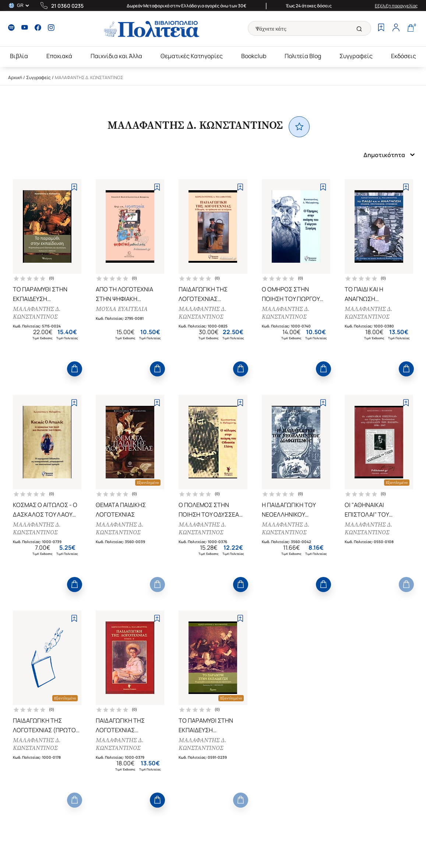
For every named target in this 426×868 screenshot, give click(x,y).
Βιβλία (19, 56)
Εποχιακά (59, 56)
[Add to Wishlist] (74, 187)
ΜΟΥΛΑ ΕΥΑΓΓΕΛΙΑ (122, 309)
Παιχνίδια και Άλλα (116, 56)
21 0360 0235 (67, 6)
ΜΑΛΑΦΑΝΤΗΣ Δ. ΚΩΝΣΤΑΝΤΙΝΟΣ (37, 313)
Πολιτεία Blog (303, 56)
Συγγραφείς (356, 56)
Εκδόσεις (404, 56)
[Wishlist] (381, 28)
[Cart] (411, 28)
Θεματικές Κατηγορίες (192, 56)
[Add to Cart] (75, 369)
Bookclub (254, 56)
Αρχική (15, 77)
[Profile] (396, 28)
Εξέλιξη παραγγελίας (396, 6)
